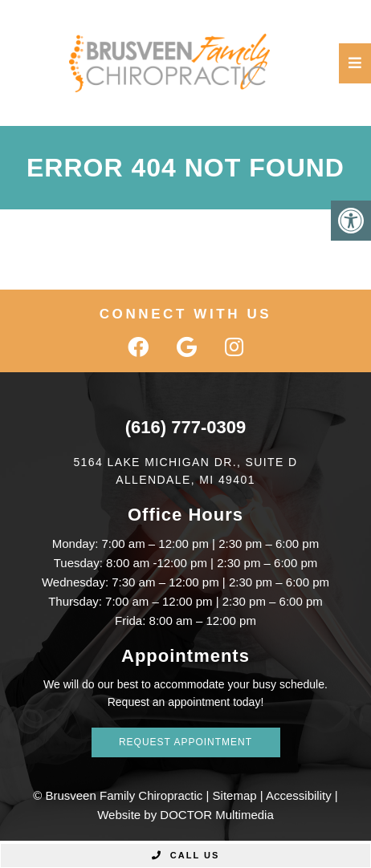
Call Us (186, 855)
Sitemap (235, 795)
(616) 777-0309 (185, 427)
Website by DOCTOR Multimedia (185, 815)
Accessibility (299, 795)
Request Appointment (185, 742)
